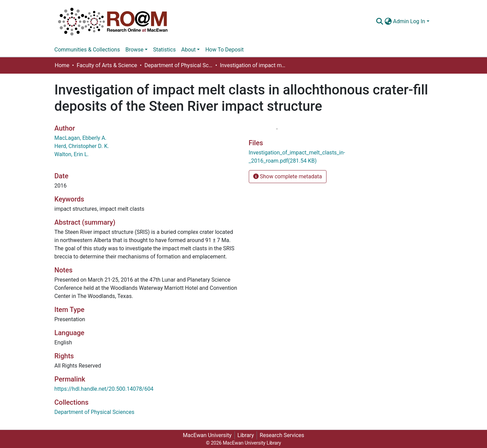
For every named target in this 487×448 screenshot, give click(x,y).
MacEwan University (207, 435)
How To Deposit (224, 50)
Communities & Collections (87, 50)
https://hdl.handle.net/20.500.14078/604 (104, 389)
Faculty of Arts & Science (107, 65)
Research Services (282, 435)
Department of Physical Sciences (179, 65)
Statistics (164, 50)
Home (62, 65)
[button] (388, 21)
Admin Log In (409, 21)
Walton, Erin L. (72, 154)
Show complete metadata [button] (288, 176)
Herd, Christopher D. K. (82, 146)
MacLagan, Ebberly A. (81, 138)
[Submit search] (379, 21)
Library (246, 435)
